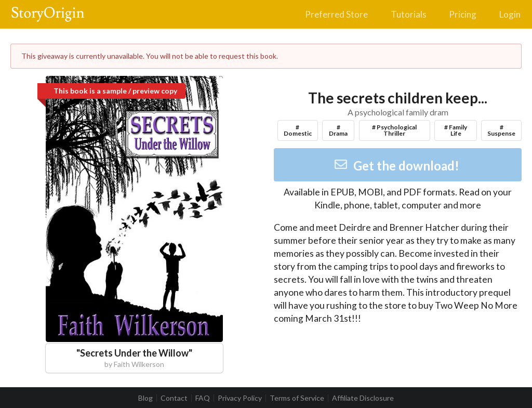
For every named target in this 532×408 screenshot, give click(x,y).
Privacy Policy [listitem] (240, 398)
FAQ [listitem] (203, 398)
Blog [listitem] (145, 398)
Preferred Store (336, 14)
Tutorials (409, 14)
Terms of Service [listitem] (297, 398)
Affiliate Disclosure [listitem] (363, 398)
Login (510, 14)
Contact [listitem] (174, 398)
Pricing (463, 14)
